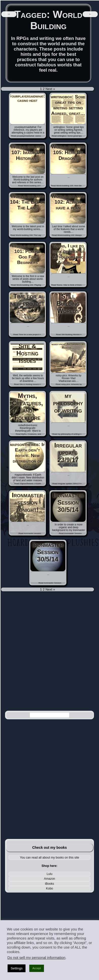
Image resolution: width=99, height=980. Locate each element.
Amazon (49, 879)
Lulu (50, 874)
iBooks (49, 884)
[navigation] (9, 14)
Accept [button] (37, 968)
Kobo (49, 888)
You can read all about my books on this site (49, 858)
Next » (50, 89)
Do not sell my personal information (36, 958)
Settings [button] (17, 968)
